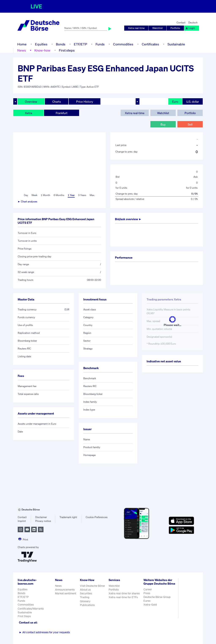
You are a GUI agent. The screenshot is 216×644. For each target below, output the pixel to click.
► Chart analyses (28, 201)
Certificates (150, 44)
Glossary (85, 601)
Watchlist (157, 28)
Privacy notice (43, 521)
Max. (92, 195)
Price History (85, 102)
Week (34, 195)
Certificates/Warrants (31, 609)
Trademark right (68, 517)
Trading (85, 597)
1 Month (45, 195)
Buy (163, 124)
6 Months (59, 195)
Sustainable (176, 44)
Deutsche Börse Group (157, 597)
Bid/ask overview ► (128, 219)
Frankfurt (62, 113)
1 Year (71, 195)
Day (26, 195)
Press (147, 593)
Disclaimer (41, 517)
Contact (181, 23)
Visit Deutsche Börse (92, 586)
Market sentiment (66, 593)
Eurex (147, 601)
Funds (100, 44)
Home (22, 44)
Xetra (28, 113)
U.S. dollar (193, 102)
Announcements (65, 590)
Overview (31, 102)
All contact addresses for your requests (44, 632)
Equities (41, 44)
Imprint (22, 521)
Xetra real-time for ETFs (123, 597)
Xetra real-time (136, 28)
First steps (67, 50)
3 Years (82, 195)
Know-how (42, 50)
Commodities (123, 44)
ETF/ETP (80, 44)
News (22, 50)
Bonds (61, 44)
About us (85, 590)
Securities (86, 593)
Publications (87, 605)
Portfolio (175, 28)
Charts (57, 102)
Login (190, 28)
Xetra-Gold (150, 605)
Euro (175, 102)
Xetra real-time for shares (124, 593)
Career (148, 589)
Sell (190, 124)
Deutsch (193, 23)
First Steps (24, 616)
